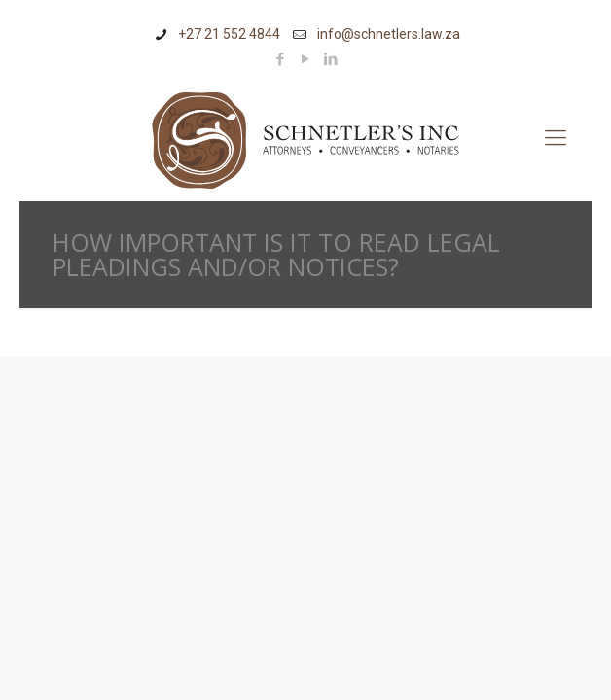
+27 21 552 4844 (229, 34)
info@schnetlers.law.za (389, 34)
